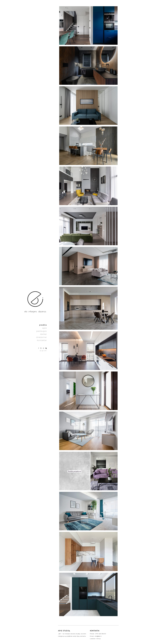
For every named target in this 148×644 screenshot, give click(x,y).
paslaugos (42, 331)
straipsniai (41, 337)
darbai (43, 334)
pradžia (43, 325)
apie (45, 328)
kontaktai (42, 340)
